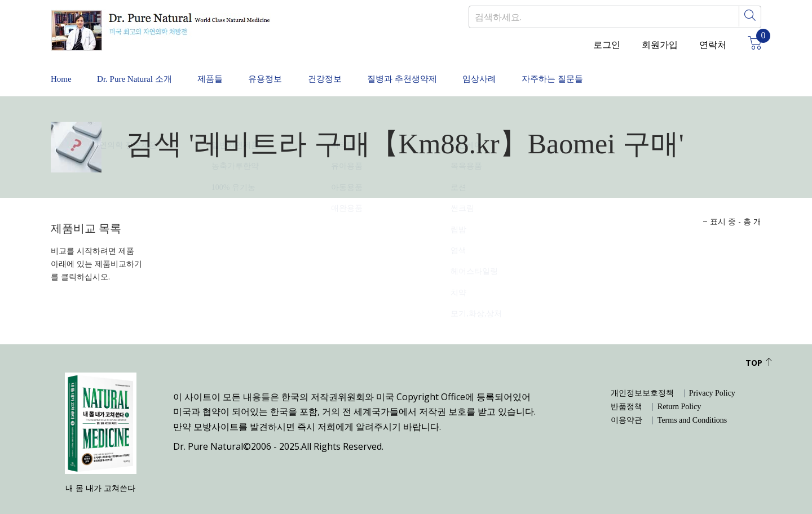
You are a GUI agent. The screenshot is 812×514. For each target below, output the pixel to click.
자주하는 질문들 (632, 73)
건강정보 (369, 73)
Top (759, 351)
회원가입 (660, 45)
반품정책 (626, 396)
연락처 (713, 45)
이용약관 (626, 409)
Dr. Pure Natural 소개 (146, 73)
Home (62, 73)
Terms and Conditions (692, 409)
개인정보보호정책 (642, 382)
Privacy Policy (712, 382)
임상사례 (547, 73)
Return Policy (679, 396)
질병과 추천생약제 (458, 73)
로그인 (607, 45)
